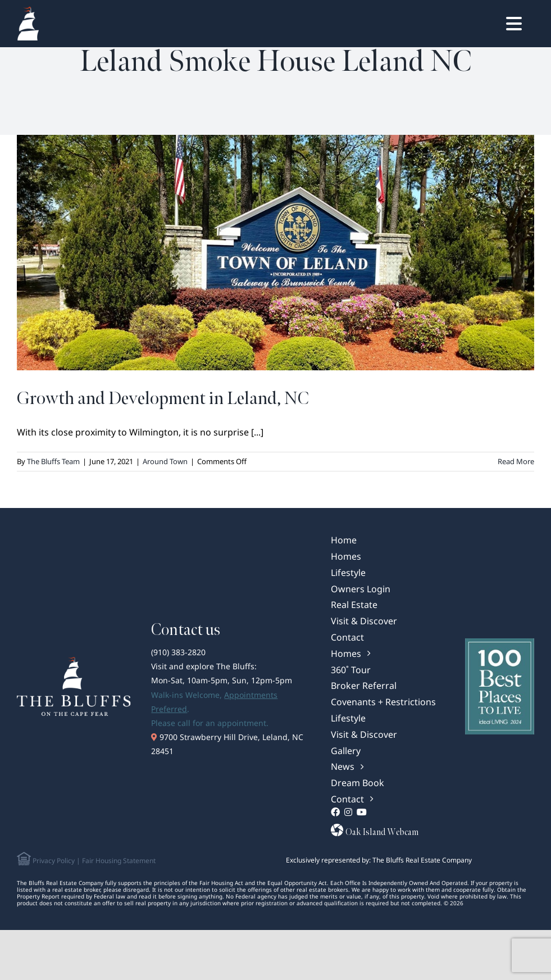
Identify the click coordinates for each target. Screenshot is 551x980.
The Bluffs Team (53, 461)
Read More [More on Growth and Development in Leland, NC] (516, 461)
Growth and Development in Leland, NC (163, 399)
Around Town (165, 461)
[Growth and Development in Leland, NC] (275, 253)
